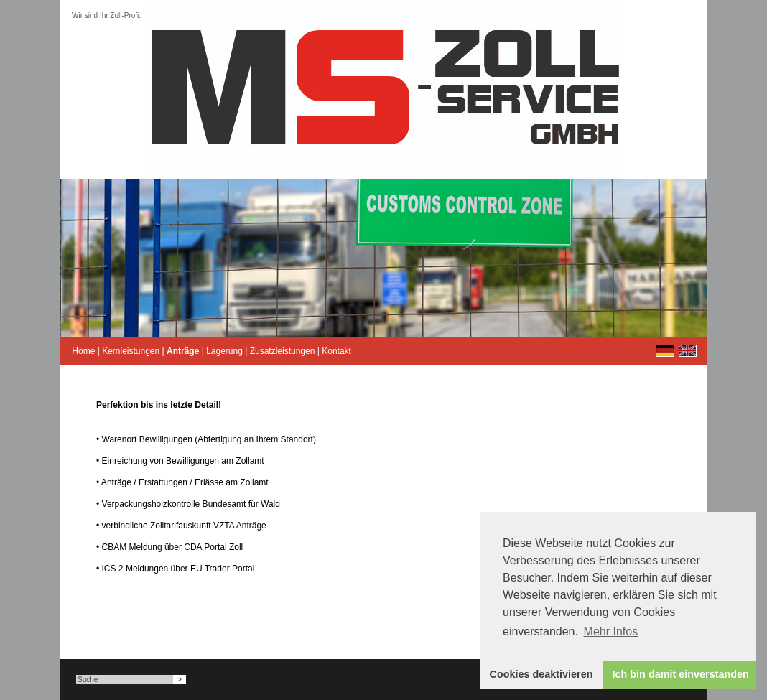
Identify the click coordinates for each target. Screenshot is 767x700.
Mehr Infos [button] (611, 631)
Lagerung (224, 351)
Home (83, 351)
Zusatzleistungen (283, 351)
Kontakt (336, 351)
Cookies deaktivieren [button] (541, 674)
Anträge (183, 351)
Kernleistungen (131, 351)
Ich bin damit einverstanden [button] (681, 674)
